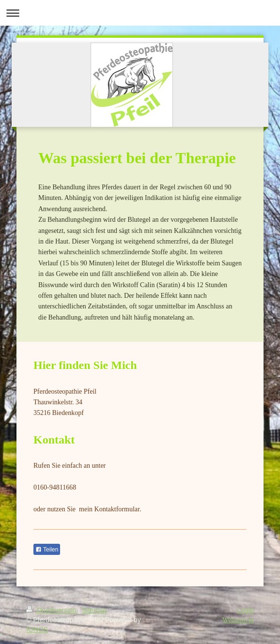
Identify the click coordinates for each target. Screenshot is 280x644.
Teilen (47, 550)
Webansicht (238, 620)
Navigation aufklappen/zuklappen (140, 13)
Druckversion (52, 610)
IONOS (37, 629)
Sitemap (94, 610)
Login (246, 610)
